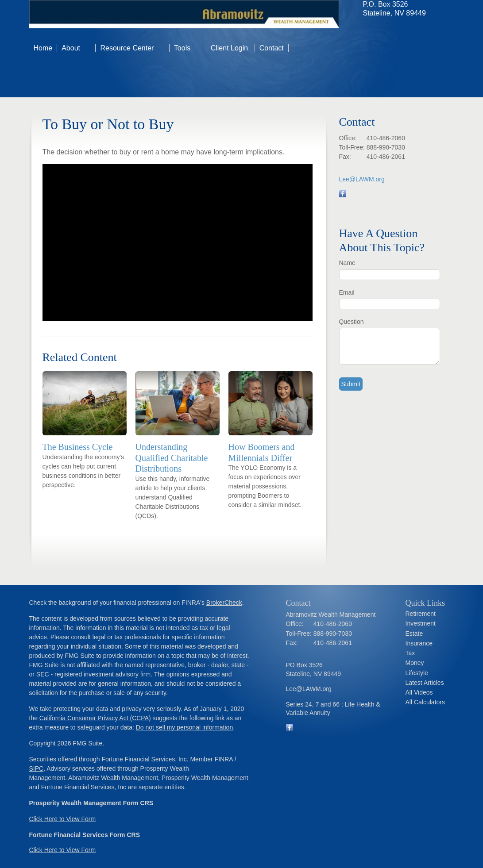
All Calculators (425, 702)
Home (43, 48)
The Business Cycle (78, 447)
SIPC (37, 768)
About (71, 48)
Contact (272, 48)
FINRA (224, 759)
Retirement (421, 614)
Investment (421, 623)
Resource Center (127, 48)
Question (352, 322)
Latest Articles (425, 683)
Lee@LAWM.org (362, 179)
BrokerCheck (224, 603)
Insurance (419, 643)
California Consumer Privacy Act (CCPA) (95, 718)
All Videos (419, 692)
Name (347, 263)
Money (415, 663)
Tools (182, 48)
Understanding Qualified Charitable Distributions (172, 458)
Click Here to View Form (63, 819)
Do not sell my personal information (184, 727)
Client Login (230, 48)
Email (347, 292)
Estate (414, 634)
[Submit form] (351, 384)
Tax (410, 653)
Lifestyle (417, 673)
